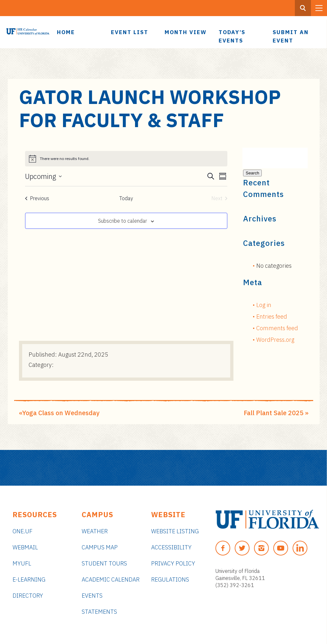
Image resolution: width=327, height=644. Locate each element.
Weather (95, 531)
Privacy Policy (173, 563)
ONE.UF (23, 531)
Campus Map (100, 547)
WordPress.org (275, 340)
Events (92, 596)
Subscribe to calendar (123, 221)
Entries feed (272, 317)
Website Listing (175, 531)
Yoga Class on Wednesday (61, 413)
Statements (99, 612)
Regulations (170, 579)
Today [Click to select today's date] (126, 198)
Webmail (25, 547)
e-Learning (29, 579)
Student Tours (104, 563)
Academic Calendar (111, 579)
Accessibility (171, 547)
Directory (28, 596)
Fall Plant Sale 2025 (274, 413)
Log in (264, 305)
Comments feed (277, 328)
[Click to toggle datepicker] (43, 176)
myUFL (22, 563)
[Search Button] (303, 8)
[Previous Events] (37, 198)
